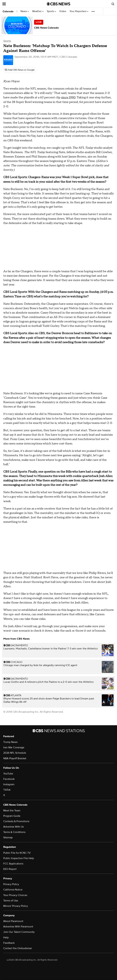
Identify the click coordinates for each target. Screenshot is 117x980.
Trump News (10, 742)
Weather (38, 11)
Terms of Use (11, 901)
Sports (51, 11)
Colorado (8, 11)
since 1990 (68, 97)
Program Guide (12, 816)
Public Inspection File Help (19, 858)
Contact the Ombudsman (18, 948)
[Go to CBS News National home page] (58, 4)
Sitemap (8, 838)
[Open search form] (113, 4)
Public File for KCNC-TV (17, 853)
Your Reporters (79, 11)
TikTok (7, 790)
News (25, 11)
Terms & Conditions (14, 832)
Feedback (9, 943)
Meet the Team (12, 811)
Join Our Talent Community (19, 932)
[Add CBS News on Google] (20, 70)
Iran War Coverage (14, 747)
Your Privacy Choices (15, 895)
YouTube (8, 774)
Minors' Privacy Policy (16, 906)
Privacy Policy (11, 884)
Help (6, 938)
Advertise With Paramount (18, 927)
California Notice (13, 890)
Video (63, 11)
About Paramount (13, 921)
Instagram (9, 784)
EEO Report (10, 869)
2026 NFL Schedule (15, 753)
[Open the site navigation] (21, 4)
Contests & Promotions (16, 821)
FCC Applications (13, 864)
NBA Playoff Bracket (15, 758)
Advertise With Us (14, 827)
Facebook (9, 779)
